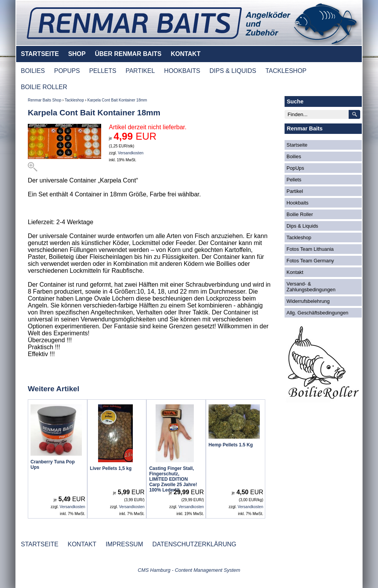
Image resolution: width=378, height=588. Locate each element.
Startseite (297, 145)
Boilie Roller (300, 214)
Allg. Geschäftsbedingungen (317, 313)
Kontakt (295, 272)
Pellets (294, 180)
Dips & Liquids (302, 226)
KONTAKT (186, 54)
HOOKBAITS (182, 71)
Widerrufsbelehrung (308, 301)
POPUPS (67, 71)
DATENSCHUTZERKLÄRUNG (194, 544)
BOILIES (33, 71)
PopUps (295, 168)
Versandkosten (131, 153)
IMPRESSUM (125, 544)
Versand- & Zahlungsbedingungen (311, 287)
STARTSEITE (40, 54)
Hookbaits (297, 203)
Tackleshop (74, 100)
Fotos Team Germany (310, 261)
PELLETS (103, 71)
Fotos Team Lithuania (310, 249)
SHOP (77, 54)
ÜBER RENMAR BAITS (128, 54)
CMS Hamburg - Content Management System (189, 570)
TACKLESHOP (286, 71)
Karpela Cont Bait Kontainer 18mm (117, 100)
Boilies (294, 156)
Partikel (295, 191)
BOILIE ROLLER (44, 87)
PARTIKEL (140, 71)
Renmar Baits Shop (45, 100)
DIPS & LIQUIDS (233, 71)
